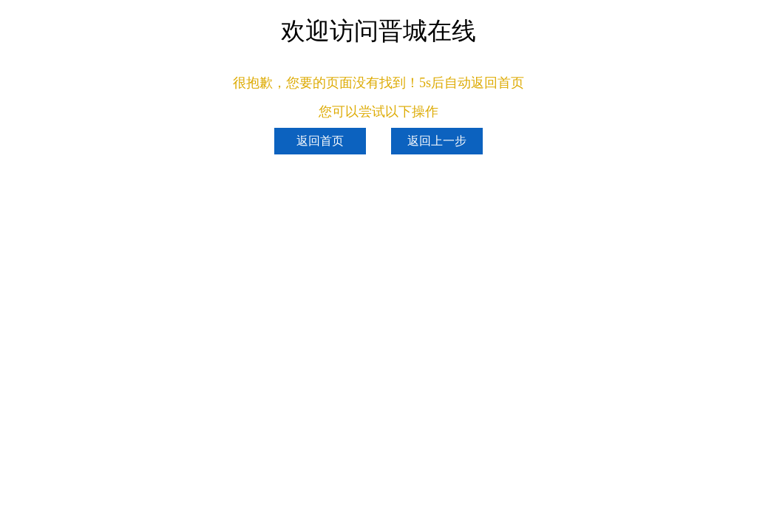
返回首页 (320, 141)
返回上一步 (437, 141)
